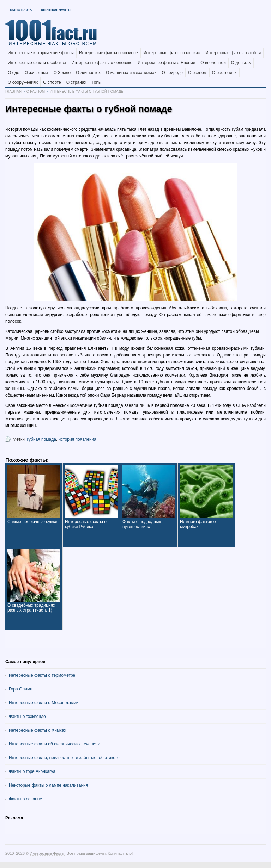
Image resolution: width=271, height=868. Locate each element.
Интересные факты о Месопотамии (44, 703)
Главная (13, 91)
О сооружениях (23, 82)
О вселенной (213, 63)
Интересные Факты (47, 853)
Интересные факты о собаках (37, 63)
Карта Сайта (21, 10)
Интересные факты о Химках (37, 730)
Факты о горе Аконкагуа (32, 771)
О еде (14, 73)
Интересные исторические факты (41, 53)
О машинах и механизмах (131, 73)
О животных (37, 73)
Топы (96, 82)
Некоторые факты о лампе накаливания (48, 785)
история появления (77, 439)
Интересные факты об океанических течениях (54, 744)
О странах (76, 82)
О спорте (52, 82)
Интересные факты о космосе (109, 53)
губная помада (42, 439)
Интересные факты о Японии (166, 63)
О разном (197, 73)
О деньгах (241, 63)
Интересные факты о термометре (42, 675)
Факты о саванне (25, 799)
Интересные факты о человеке (102, 63)
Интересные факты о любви (233, 53)
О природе (172, 73)
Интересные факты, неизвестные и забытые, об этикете (64, 758)
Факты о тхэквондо (27, 717)
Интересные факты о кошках (172, 53)
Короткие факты (56, 10)
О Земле (62, 73)
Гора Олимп (21, 689)
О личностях (88, 73)
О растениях (224, 73)
